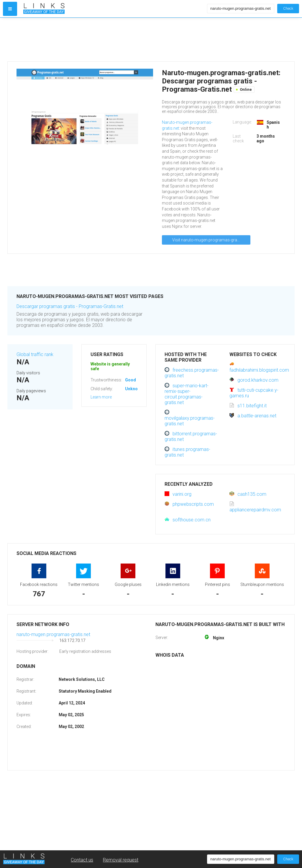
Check (288, 8)
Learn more (101, 397)
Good (131, 380)
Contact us (82, 860)
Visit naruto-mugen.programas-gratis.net (210, 240)
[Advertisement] (114, 39)
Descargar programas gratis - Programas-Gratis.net (70, 306)
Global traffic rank (35, 354)
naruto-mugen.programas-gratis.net (53, 634)
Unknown (134, 389)
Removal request (121, 860)
